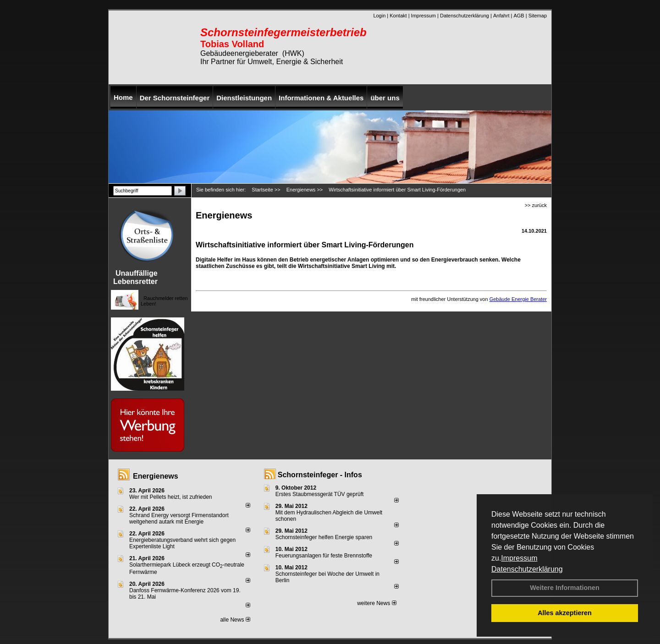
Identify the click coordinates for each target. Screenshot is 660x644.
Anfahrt (501, 16)
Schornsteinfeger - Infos (320, 475)
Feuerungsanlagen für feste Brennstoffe (324, 556)
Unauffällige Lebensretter (135, 277)
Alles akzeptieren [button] (565, 613)
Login (379, 16)
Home (123, 97)
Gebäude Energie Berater (518, 299)
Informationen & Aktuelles (321, 98)
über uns (385, 98)
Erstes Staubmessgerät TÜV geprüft (320, 494)
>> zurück (536, 205)
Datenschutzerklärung (527, 569)
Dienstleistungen (244, 98)
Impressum (519, 558)
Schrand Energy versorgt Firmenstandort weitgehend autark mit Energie (179, 518)
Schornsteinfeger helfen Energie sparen (324, 537)
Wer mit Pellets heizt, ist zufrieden (171, 497)
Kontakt (398, 16)
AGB (519, 16)
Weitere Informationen (565, 588)
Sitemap (538, 16)
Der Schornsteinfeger (175, 98)
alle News (235, 620)
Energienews (156, 476)
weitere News (377, 603)
